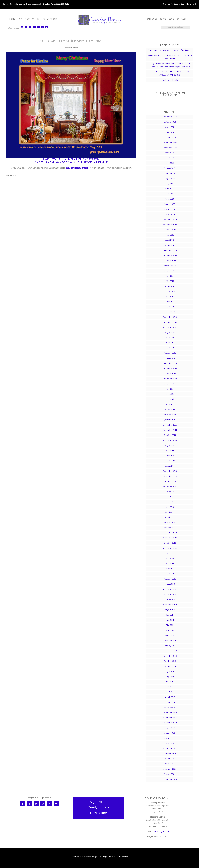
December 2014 (170, 425)
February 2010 (170, 702)
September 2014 (170, 440)
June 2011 (170, 620)
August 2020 (170, 178)
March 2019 (170, 245)
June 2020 (170, 189)
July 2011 (170, 615)
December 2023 (170, 143)
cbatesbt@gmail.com (161, 831)
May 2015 (170, 399)
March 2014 (170, 461)
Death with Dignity (170, 80)
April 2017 (170, 302)
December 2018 (170, 250)
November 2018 (170, 255)
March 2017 (170, 307)
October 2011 (170, 599)
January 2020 (170, 214)
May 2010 (170, 687)
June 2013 (170, 502)
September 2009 (170, 723)
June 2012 (170, 558)
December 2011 (170, 589)
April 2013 (170, 512)
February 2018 (170, 291)
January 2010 (170, 707)
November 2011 (170, 594)
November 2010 (170, 656)
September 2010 (170, 666)
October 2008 (170, 754)
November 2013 (170, 476)
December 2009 (170, 713)
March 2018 (170, 286)
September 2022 (170, 158)
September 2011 (170, 605)
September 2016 (170, 327)
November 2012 (170, 538)
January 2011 (170, 646)
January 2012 (170, 584)
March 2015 (170, 410)
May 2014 (170, 451)
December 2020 (170, 173)
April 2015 (170, 404)
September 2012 (170, 548)
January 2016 (170, 358)
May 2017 (170, 297)
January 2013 (170, 528)
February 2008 (170, 769)
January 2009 (170, 743)
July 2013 (170, 497)
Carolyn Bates (99, 20)
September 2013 (170, 487)
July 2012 (170, 553)
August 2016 (170, 333)
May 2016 (170, 343)
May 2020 (170, 194)
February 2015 (170, 415)
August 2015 (170, 384)
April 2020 (170, 199)
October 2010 (170, 661)
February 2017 (170, 312)
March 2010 (170, 697)
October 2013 (170, 481)
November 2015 (170, 369)
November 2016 (170, 322)
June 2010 (170, 682)
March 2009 (170, 733)
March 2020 (170, 204)
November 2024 (170, 117)
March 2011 (170, 635)
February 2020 (170, 209)
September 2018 (170, 266)
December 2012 (170, 533)
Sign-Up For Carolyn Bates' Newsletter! (180, 4)
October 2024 (170, 122)
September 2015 (170, 379)
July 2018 (170, 276)
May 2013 (170, 507)
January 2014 (170, 466)
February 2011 (170, 641)
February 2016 (170, 353)
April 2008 (170, 764)
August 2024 (170, 127)
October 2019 (170, 230)
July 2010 (170, 677)
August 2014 (170, 445)
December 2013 (170, 471)
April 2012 (170, 569)
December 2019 (170, 220)
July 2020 (170, 184)
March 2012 (170, 574)
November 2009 (170, 718)
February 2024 (170, 137)
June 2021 (170, 163)
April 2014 (170, 456)
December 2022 (170, 148)
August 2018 (170, 271)
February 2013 (170, 523)
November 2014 (170, 430)
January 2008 (170, 774)
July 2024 (170, 132)
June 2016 (170, 338)
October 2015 (170, 374)
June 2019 (170, 235)
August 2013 (170, 492)
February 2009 (170, 738)
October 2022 (170, 153)
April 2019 (170, 240)
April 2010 (170, 692)
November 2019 (170, 225)
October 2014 (170, 435)
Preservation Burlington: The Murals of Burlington (170, 50)
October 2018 (170, 261)
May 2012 (170, 564)
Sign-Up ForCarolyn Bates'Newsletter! (99, 807)
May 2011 (170, 625)
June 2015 (170, 394)
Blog (17, 176)
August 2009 (170, 728)
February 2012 (170, 579)
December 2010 (170, 651)
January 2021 (170, 168)
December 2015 (170, 363)
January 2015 (170, 420)
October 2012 (170, 543)
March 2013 (170, 517)
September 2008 (170, 759)
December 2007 (170, 779)
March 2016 (170, 348)
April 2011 (170, 630)
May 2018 (170, 281)
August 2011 (170, 610)
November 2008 (170, 748)
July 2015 (170, 389)
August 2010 (170, 671)
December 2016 (170, 317)
